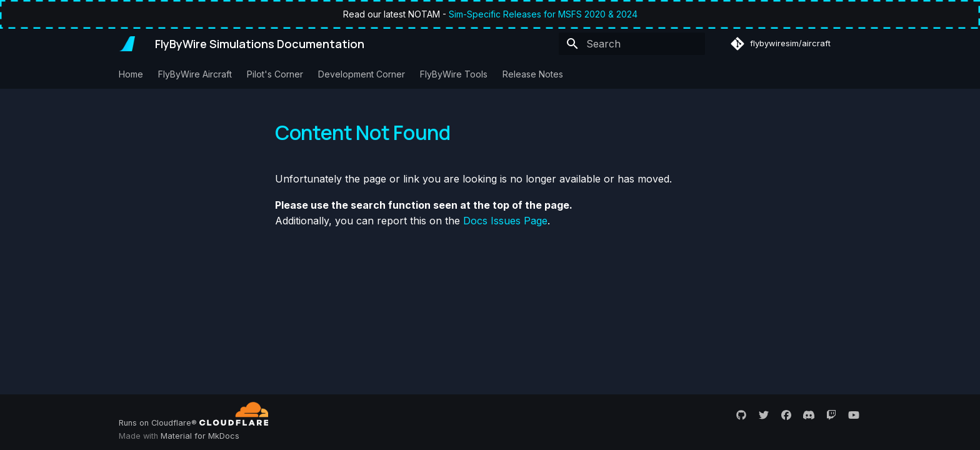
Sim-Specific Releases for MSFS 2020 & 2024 (543, 14)
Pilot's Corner (275, 74)
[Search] (632, 44)
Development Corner (362, 74)
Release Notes (533, 74)
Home (131, 74)
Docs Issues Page (505, 221)
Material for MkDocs (200, 436)
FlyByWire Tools (454, 74)
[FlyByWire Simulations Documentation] (127, 44)
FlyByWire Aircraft (195, 74)
